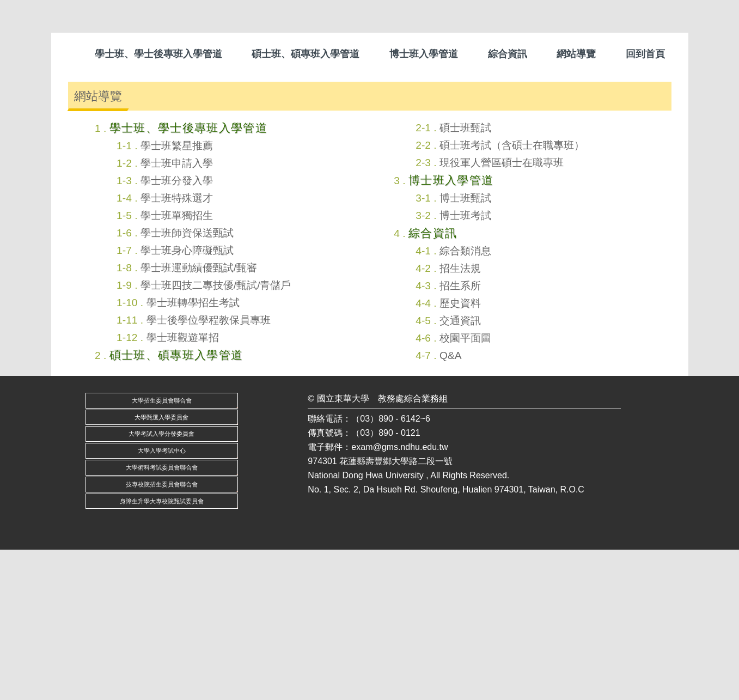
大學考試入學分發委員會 (161, 584)
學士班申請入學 (177, 313)
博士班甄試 (465, 348)
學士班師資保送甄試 (187, 383)
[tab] (361, 215)
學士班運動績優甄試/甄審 (199, 418)
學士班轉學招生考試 (193, 452)
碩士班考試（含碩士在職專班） (512, 295)
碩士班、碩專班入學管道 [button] (306, 54)
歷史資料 (460, 453)
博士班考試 (465, 365)
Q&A (451, 505)
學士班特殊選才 (177, 348)
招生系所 (460, 436)
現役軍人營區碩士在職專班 (502, 312)
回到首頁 (645, 54)
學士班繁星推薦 (177, 296)
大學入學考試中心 (162, 601)
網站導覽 (576, 54)
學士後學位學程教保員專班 (209, 470)
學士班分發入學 (177, 330)
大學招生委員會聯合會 (162, 550)
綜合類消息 (465, 401)
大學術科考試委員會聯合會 (162, 618)
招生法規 (460, 418)
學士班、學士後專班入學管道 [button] (158, 54)
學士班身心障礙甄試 (187, 400)
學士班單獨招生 (177, 365)
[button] (73, 145)
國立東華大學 (343, 548)
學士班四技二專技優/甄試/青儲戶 (216, 435)
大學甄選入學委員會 (161, 567)
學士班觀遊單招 (183, 487)
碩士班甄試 (465, 278)
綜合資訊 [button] (508, 54)
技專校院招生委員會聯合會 (162, 634)
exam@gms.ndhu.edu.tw (399, 597)
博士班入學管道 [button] (424, 54)
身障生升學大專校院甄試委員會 (162, 651)
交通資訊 (460, 470)
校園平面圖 (465, 488)
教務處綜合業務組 (413, 548)
